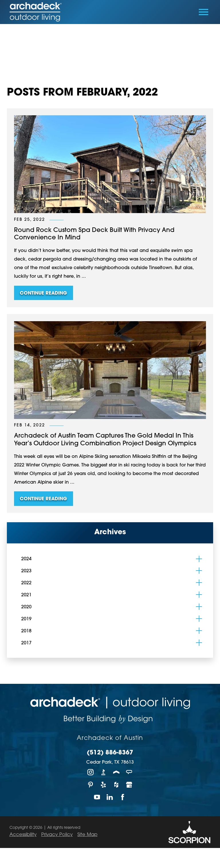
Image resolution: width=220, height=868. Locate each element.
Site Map (87, 835)
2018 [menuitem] (26, 631)
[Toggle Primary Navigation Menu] (204, 12)
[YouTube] (97, 797)
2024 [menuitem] (26, 559)
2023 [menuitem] (26, 571)
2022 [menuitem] (26, 583)
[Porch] (116, 772)
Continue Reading (43, 293)
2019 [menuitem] (26, 619)
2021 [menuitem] (26, 595)
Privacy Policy (57, 835)
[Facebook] (123, 797)
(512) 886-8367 (110, 753)
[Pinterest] (91, 785)
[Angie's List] (129, 772)
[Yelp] (104, 785)
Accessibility (23, 835)
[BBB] (104, 772)
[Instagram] (91, 772)
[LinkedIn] (110, 797)
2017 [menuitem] (26, 643)
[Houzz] (116, 785)
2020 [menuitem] (26, 607)
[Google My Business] (129, 785)
